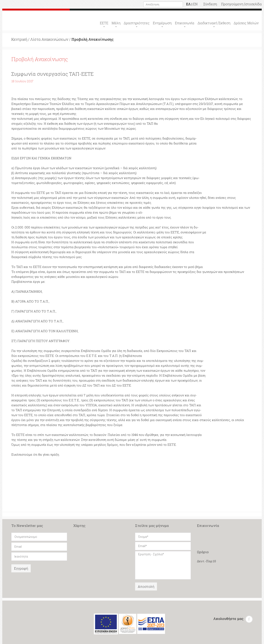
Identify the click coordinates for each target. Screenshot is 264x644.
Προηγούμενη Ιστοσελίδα (241, 4)
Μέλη (116, 23)
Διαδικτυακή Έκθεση (214, 23)
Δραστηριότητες (137, 23)
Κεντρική (19, 39)
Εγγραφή (21, 568)
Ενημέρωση (162, 23)
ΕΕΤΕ (104, 23)
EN (195, 4)
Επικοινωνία (185, 23)
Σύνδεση (210, 4)
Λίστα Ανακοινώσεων (49, 39)
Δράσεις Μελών (246, 23)
